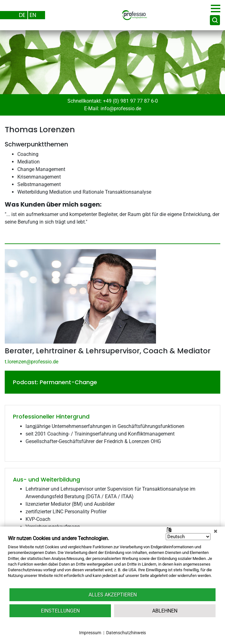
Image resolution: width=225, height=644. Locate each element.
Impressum (90, 633)
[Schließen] (216, 531)
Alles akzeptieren (113, 595)
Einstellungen (60, 611)
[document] (112, 561)
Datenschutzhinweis (126, 633)
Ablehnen (165, 611)
